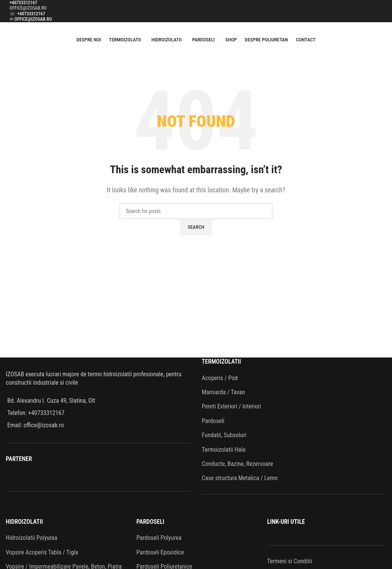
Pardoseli (213, 421)
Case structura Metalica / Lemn (240, 478)
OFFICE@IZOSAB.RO (28, 8)
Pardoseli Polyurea (159, 538)
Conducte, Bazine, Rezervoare (237, 464)
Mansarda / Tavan (223, 392)
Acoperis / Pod (220, 378)
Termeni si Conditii (290, 561)
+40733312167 (23, 3)
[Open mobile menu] (196, 56)
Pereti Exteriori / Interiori (231, 406)
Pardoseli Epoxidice (160, 552)
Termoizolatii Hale (224, 450)
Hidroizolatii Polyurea (32, 538)
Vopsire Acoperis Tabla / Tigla (42, 552)
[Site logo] (7, 27)
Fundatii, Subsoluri (224, 435)
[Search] (196, 211)
